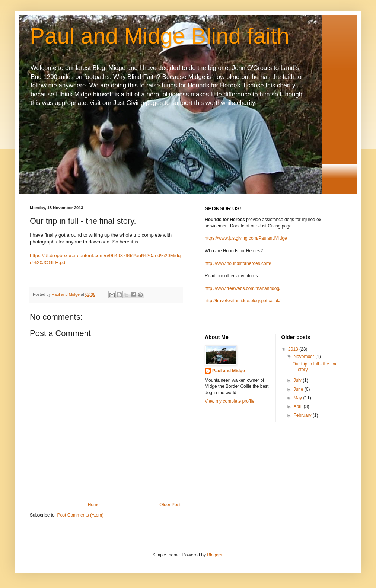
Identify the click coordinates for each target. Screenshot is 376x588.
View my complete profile (230, 401)
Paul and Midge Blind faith (160, 36)
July (298, 380)
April (298, 406)
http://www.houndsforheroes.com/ (238, 263)
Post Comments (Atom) (80, 515)
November (304, 357)
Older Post (170, 505)
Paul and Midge (229, 371)
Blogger (215, 555)
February (303, 415)
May (298, 398)
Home (94, 505)
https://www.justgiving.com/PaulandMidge (246, 238)
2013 (294, 349)
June (299, 389)
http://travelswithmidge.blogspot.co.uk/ (243, 301)
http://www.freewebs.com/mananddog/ (243, 288)
